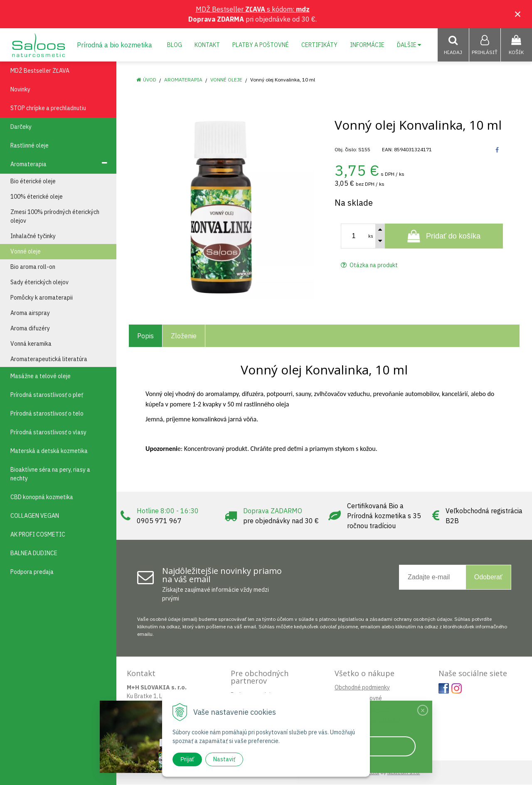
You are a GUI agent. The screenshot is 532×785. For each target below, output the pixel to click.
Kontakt (207, 45)
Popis (145, 336)
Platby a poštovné (261, 45)
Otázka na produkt (369, 266)
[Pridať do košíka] (444, 236)
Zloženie (184, 336)
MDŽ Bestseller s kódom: (253, 9)
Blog (175, 45)
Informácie (367, 45)
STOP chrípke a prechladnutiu (48, 108)
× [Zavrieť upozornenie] (518, 14)
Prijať (187, 759)
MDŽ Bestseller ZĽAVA (40, 71)
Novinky (20, 90)
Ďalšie (409, 45)
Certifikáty (319, 45)
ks (371, 236)
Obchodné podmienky (362, 688)
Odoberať (488, 577)
